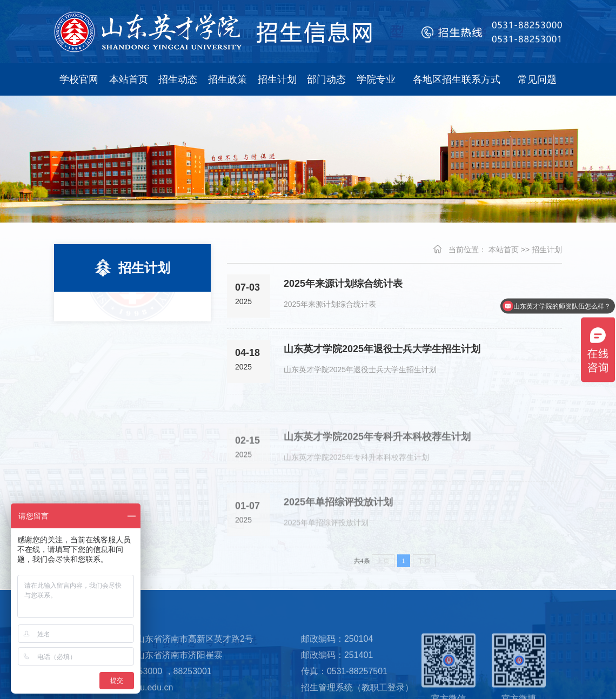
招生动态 (178, 79)
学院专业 (376, 79)
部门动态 (326, 79)
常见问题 (537, 79)
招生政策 (227, 79)
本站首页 (129, 79)
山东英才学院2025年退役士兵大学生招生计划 (382, 349)
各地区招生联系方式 (457, 79)
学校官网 (79, 79)
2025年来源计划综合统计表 (343, 284)
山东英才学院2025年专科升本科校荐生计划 (377, 448)
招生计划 (277, 79)
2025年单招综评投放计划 (338, 513)
